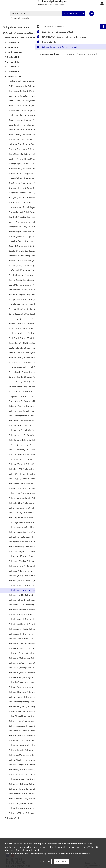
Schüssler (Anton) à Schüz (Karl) (24, 769)
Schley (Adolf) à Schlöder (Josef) (24, 556)
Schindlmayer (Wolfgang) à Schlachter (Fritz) (30, 532)
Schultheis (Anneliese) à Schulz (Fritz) (26, 755)
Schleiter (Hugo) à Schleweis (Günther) (27, 551)
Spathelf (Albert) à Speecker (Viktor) (26, 217)
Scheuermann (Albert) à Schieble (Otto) (28, 498)
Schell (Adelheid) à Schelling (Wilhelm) (27, 474)
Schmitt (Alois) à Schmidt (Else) (24, 576)
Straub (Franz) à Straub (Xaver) (23, 353)
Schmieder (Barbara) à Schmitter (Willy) (28, 634)
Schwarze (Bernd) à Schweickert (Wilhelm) (29, 794)
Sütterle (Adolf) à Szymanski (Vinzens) (27, 406)
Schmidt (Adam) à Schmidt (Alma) (25, 571)
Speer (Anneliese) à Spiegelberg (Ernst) (27, 222)
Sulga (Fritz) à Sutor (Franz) (22, 396)
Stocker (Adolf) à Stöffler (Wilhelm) (26, 323)
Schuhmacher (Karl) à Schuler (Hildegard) (29, 745)
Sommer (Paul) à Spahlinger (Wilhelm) (27, 207)
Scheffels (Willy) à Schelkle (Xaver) (25, 469)
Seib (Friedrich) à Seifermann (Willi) (26, 125)
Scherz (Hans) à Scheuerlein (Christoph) (28, 493)
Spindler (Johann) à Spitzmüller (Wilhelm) (29, 231)
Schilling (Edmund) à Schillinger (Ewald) (28, 517)
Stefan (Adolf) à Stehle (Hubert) (24, 270)
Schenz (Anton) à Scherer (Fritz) (24, 483)
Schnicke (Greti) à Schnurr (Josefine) (26, 682)
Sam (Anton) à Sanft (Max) (21, 91)
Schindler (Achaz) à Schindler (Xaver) (27, 527)
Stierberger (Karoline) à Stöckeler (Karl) (28, 319)
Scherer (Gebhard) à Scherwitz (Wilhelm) (28, 488)
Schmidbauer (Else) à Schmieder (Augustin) (29, 629)
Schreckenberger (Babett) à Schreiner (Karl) (30, 726)
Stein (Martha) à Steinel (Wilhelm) (25, 285)
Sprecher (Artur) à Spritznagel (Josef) (26, 241)
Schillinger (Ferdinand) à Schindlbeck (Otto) (30, 522)
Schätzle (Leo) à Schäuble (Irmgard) (26, 454)
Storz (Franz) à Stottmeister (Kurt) (25, 343)
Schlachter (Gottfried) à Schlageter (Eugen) (29, 537)
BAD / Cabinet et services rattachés (19, 33)
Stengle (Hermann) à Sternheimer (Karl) (28, 304)
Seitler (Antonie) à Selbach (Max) (24, 139)
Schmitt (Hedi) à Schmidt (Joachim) (26, 595)
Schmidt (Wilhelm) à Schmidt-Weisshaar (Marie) (31, 624)
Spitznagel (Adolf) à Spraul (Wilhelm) (26, 236)
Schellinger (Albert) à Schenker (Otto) (27, 479)
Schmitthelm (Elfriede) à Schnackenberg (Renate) (32, 639)
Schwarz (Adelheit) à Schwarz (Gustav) (27, 784)
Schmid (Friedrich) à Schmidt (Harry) (26, 590)
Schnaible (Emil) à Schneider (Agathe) (27, 643)
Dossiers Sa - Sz (14, 76)
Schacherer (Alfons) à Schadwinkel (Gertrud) (30, 416)
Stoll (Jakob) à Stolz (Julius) (22, 333)
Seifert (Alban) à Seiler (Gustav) (24, 130)
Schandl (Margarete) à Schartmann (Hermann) (31, 445)
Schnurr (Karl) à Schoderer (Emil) (25, 687)
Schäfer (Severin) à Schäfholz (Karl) (26, 435)
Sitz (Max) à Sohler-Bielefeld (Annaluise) (27, 197)
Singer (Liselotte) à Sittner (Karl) (24, 193)
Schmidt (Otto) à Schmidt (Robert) (25, 614)
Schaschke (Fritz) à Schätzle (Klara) (26, 450)
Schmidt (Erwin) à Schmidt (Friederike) (27, 585)
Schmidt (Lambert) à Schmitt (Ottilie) (27, 609)
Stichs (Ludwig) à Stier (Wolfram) (24, 314)
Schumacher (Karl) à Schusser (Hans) (26, 765)
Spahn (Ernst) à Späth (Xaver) (23, 212)
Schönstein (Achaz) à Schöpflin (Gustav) (28, 706)
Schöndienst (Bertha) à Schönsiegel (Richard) (30, 702)
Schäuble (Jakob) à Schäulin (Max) (25, 459)
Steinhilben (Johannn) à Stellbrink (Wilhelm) (30, 294)
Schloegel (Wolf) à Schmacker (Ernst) (27, 561)
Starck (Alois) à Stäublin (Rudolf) (24, 260)
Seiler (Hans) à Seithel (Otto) (22, 134)
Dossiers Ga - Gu (14, 52)
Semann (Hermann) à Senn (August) (26, 149)
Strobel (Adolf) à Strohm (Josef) (24, 372)
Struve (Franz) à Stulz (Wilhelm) (24, 382)
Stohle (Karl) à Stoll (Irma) (21, 328)
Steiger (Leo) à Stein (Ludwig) (23, 280)
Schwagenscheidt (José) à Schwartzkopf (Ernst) (31, 779)
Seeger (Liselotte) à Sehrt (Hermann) (26, 120)
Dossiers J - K (13, 62)
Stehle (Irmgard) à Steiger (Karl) (24, 275)
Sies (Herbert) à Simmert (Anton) (25, 183)
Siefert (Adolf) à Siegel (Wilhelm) (24, 173)
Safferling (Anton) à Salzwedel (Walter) (27, 86)
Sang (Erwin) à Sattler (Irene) (22, 96)
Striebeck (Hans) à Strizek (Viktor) (25, 367)
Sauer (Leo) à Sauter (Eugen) (22, 105)
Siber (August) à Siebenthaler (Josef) (26, 164)
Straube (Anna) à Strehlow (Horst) (25, 357)
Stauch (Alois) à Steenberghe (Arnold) (27, 265)
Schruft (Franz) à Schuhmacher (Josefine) (28, 740)
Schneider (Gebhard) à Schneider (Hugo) (28, 658)
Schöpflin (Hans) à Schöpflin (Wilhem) (27, 711)
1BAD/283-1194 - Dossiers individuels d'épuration (27, 38)
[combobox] (73, 14)
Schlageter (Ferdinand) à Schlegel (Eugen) (29, 542)
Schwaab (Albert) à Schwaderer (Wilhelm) (29, 774)
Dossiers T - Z (13, 818)
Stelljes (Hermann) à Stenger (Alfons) (26, 299)
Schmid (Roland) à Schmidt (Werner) (26, 619)
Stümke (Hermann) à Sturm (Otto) (25, 387)
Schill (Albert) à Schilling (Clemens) (26, 513)
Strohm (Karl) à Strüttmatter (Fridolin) (27, 377)
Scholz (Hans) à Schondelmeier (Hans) (27, 697)
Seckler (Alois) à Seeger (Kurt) (23, 115)
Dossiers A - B (13, 42)
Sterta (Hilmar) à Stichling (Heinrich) (26, 309)
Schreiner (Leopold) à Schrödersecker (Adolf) (30, 731)
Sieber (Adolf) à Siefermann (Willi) (25, 168)
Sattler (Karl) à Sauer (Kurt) (22, 101)
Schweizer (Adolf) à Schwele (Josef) (26, 803)
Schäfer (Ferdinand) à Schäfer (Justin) (27, 425)
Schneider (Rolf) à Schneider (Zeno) (26, 672)
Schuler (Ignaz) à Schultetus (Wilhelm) (27, 750)
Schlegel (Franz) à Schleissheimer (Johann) (29, 546)
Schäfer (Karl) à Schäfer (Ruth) (23, 430)
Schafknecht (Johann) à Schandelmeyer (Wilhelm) (33, 440)
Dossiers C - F (13, 47)
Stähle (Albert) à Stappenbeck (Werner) (28, 256)
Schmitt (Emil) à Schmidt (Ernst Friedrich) (29, 580)
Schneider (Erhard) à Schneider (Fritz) (27, 653)
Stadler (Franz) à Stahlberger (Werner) (27, 251)
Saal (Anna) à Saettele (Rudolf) (23, 81)
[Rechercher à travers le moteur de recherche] (38, 13)
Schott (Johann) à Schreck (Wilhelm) (26, 721)
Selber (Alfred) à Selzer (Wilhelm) (25, 144)
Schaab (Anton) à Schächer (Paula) (25, 411)
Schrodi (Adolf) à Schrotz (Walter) (25, 735)
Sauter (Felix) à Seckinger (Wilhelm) (26, 110)
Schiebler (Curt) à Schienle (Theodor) (27, 503)
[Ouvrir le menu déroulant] (4, 3)
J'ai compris (62, 861)
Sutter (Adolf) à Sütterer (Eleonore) (26, 401)
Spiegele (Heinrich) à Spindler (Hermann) (29, 227)
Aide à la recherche (21, 18)
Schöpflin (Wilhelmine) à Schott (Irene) (27, 716)
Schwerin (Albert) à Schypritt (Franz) (26, 813)
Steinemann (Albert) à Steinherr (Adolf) (28, 290)
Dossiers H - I (13, 57)
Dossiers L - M (13, 67)
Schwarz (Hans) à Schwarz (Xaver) (25, 789)
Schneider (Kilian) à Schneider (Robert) (27, 668)
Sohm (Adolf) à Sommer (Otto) (23, 202)
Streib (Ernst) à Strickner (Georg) (24, 362)
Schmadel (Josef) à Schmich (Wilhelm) (27, 566)
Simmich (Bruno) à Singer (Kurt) (24, 188)
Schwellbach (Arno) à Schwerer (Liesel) (27, 808)
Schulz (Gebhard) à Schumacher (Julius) (28, 760)
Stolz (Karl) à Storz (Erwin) (21, 338)
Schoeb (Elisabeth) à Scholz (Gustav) (26, 692)
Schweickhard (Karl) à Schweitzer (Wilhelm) (30, 798)
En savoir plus (43, 861)
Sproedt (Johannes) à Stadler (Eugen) (26, 246)
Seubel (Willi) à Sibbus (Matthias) (24, 159)
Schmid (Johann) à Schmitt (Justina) (26, 600)
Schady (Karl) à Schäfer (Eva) (23, 420)
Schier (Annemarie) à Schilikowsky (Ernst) (29, 508)
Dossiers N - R (13, 71)
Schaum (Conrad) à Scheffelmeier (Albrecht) (30, 464)
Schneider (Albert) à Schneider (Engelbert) (29, 648)
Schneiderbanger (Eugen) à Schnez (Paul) (28, 677)
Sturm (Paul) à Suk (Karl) (20, 391)
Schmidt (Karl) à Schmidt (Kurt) (24, 605)
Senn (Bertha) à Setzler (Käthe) (23, 154)
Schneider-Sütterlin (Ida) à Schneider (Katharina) (32, 663)
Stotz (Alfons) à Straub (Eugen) (23, 348)
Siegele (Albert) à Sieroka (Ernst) (24, 178)
